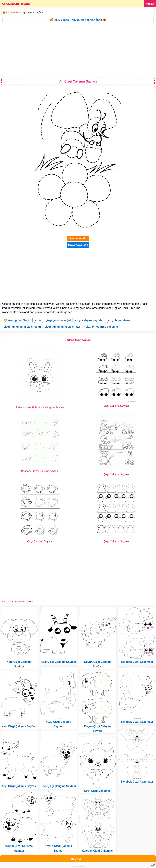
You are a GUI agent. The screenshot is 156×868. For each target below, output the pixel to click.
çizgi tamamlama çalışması (62, 327)
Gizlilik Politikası (78, 866)
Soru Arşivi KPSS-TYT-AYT (17, 601)
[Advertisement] (78, 50)
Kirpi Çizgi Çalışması (98, 791)
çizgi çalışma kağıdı (59, 320)
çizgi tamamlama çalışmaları (22, 327)
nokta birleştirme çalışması (102, 327)
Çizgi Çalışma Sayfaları (32, 12)
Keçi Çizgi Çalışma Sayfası (19, 726)
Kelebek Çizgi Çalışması (98, 851)
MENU (150, 4)
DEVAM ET (78, 859)
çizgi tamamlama (119, 320)
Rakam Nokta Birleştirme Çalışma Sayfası (40, 407)
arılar (38, 320)
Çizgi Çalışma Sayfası (116, 406)
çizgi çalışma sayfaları (90, 320)
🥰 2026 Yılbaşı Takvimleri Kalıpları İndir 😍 (78, 20)
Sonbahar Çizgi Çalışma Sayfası (40, 471)
